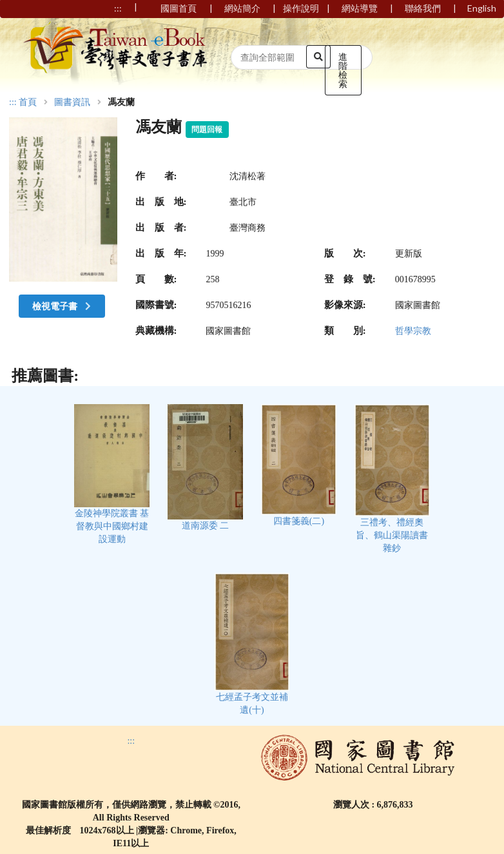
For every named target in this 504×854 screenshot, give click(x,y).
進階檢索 (343, 70)
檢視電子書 (63, 306)
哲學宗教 (413, 331)
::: (13, 102)
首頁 (28, 102)
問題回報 (207, 130)
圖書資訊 (72, 102)
